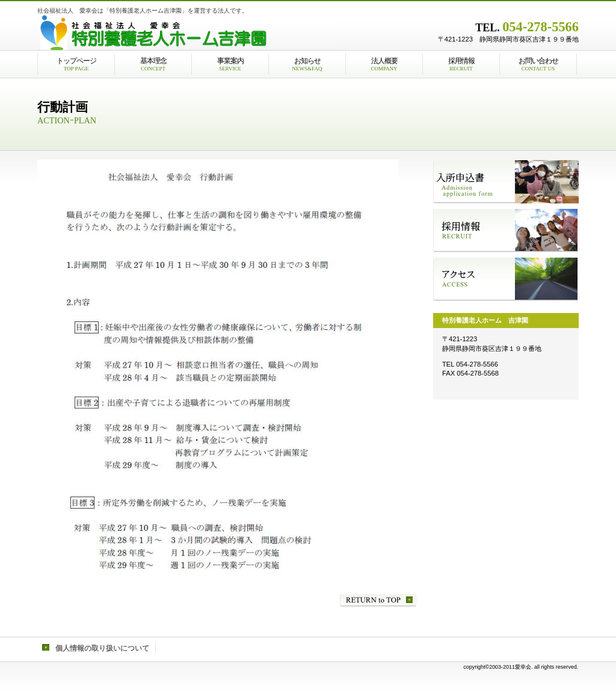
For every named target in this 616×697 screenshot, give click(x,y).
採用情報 (506, 231)
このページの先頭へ (378, 600)
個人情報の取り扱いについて (102, 648)
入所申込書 (506, 182)
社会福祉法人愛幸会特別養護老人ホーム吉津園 (188, 33)
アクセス (506, 279)
